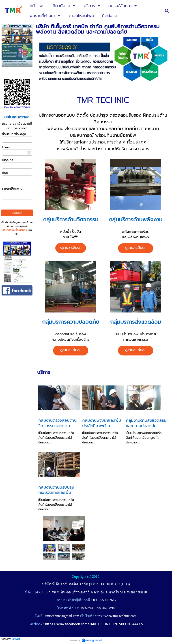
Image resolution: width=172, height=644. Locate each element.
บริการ (44, 372)
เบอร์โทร (8, 160)
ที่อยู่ (5, 173)
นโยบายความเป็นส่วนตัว (14, 230)
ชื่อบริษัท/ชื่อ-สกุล (14, 134)
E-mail (7, 147)
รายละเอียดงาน (12, 189)
